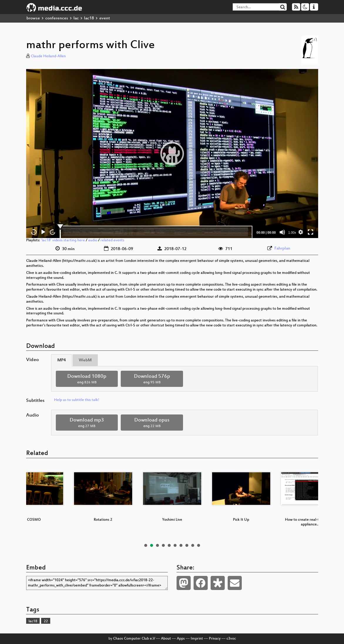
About (166, 639)
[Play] (43, 232)
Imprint (197, 639)
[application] (172, 154)
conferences (57, 18)
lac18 (89, 18)
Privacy (215, 639)
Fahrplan (282, 248)
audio (93, 240)
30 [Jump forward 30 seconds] (52, 232)
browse (33, 18)
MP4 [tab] (62, 360)
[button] (172, 154)
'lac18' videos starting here (63, 240)
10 (199, 545)
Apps (181, 639)
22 (46, 621)
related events (112, 240)
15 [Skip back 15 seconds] (34, 232)
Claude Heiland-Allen (48, 56)
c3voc (231, 639)
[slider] (156, 232)
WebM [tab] (85, 360)
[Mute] (282, 232)
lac (76, 18)
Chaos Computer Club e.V (134, 639)
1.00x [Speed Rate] (292, 232)
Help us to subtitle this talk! (77, 400)
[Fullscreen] (311, 232)
